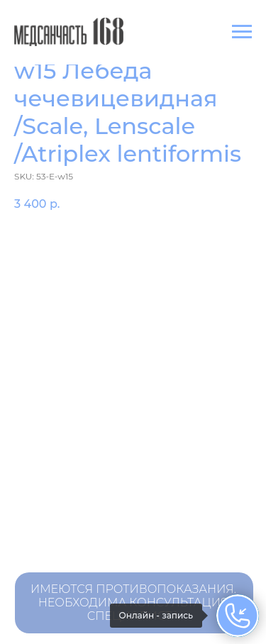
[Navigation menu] (242, 32)
